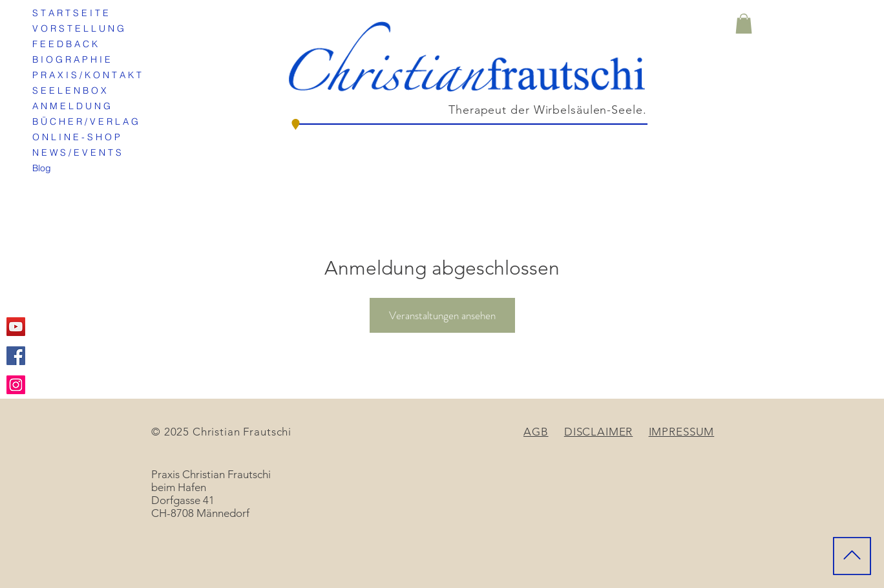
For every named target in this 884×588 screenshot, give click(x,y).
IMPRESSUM (682, 432)
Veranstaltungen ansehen (442, 315)
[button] (744, 24)
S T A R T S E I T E (70, 13)
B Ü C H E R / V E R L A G (85, 121)
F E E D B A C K (65, 44)
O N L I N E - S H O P (76, 137)
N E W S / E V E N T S (77, 152)
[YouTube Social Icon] (16, 327)
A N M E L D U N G (71, 106)
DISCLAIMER (599, 432)
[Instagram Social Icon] (16, 385)
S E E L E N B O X (69, 90)
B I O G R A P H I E (71, 59)
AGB (536, 432)
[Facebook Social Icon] (16, 356)
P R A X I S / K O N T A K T (87, 75)
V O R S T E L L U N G (78, 28)
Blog (42, 168)
